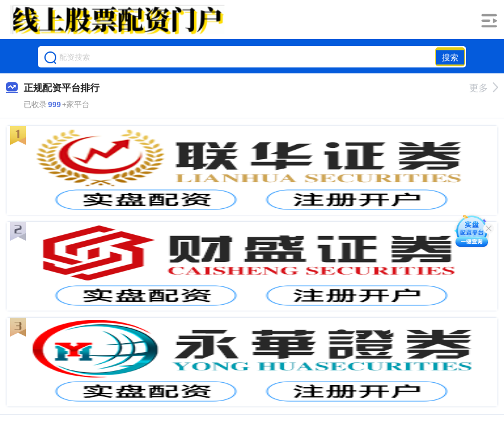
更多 (484, 88)
